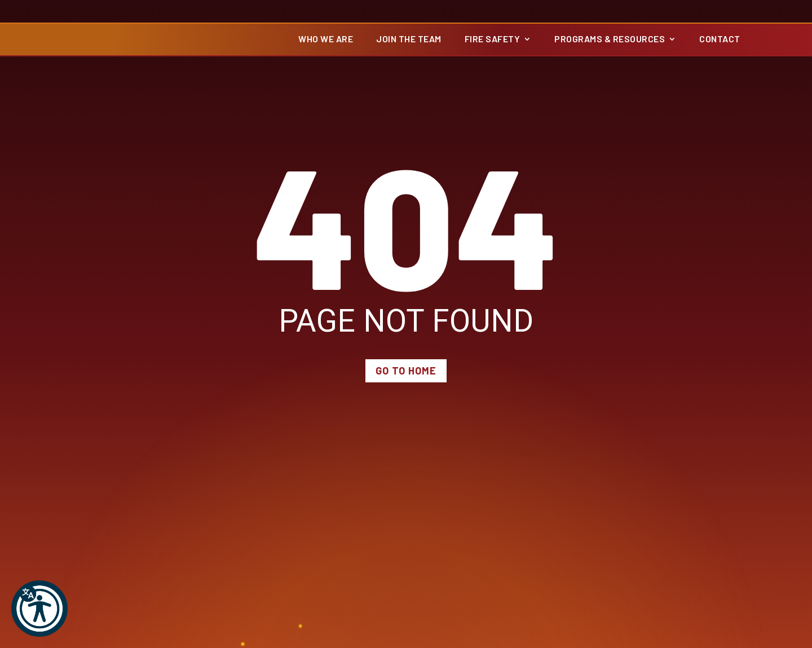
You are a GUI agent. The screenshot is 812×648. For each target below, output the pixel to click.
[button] (39, 609)
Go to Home (406, 377)
